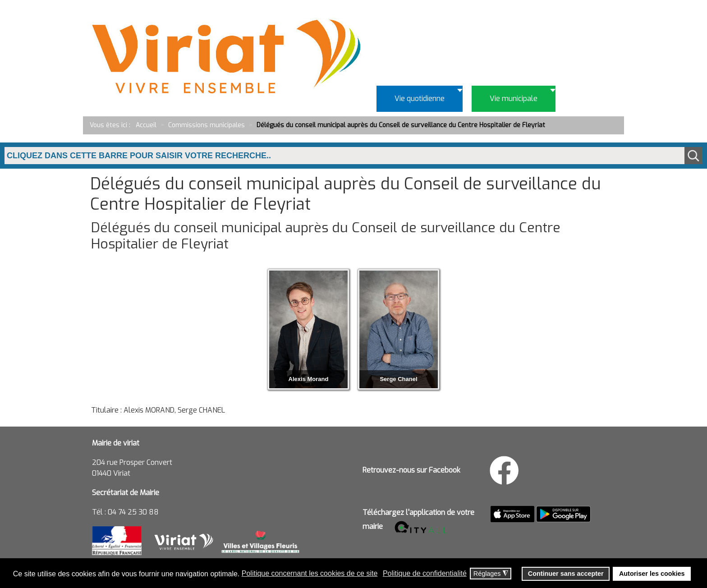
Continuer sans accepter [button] (566, 574)
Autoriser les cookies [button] (652, 574)
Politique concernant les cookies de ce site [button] (310, 573)
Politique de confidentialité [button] (425, 573)
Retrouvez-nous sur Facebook (411, 470)
